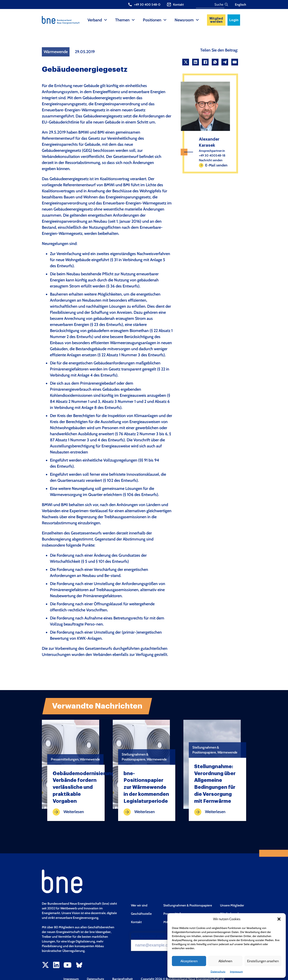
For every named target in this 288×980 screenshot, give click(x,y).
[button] (279, 919)
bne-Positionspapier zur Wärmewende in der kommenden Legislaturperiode (146, 787)
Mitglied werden (216, 20)
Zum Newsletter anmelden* (153, 936)
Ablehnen (225, 961)
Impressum (236, 972)
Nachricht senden (211, 160)
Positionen (152, 20)
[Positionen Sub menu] (165, 20)
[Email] (235, 62)
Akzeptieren (189, 961)
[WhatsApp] (215, 62)
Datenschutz (218, 972)
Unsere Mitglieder (232, 905)
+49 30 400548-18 (212, 155)
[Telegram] (225, 62)
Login (234, 20)
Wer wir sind (139, 905)
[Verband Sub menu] (106, 20)
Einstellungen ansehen (263, 961)
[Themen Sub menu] (133, 20)
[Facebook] (205, 62)
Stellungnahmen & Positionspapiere (188, 905)
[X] (186, 62)
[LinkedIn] (196, 62)
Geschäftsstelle (141, 914)
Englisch (241, 4)
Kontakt (136, 922)
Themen (122, 20)
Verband (95, 20)
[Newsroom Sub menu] (197, 20)
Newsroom (184, 20)
